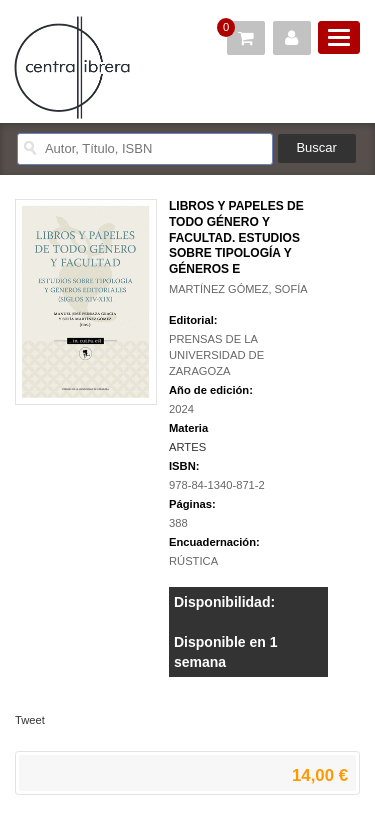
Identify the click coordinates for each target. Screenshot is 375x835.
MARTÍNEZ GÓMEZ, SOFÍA (238, 289)
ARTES (187, 447)
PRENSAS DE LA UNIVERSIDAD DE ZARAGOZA (216, 355)
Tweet (30, 720)
